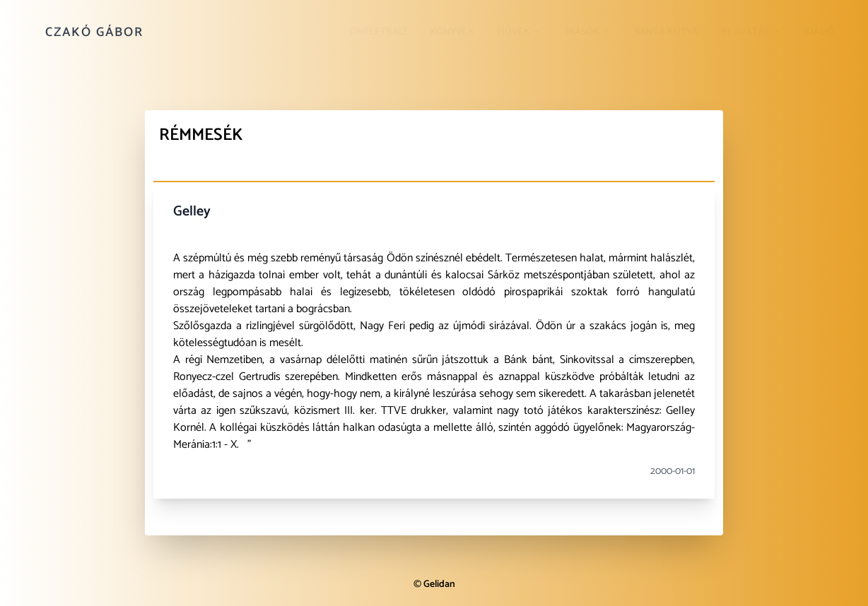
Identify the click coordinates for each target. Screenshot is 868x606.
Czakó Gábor (94, 32)
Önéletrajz (379, 32)
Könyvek (452, 32)
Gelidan (439, 584)
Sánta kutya (667, 32)
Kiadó (819, 32)
